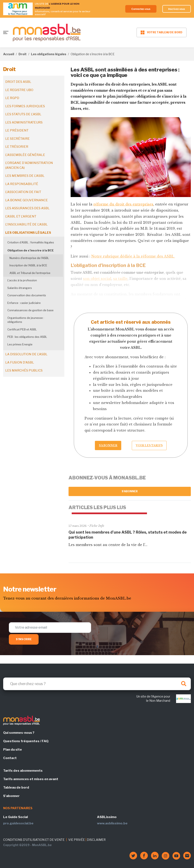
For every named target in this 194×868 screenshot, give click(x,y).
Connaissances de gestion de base (30, 310)
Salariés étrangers (20, 288)
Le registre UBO (19, 90)
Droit (23, 54)
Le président (17, 130)
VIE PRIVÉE (77, 840)
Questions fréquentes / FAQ (26, 741)
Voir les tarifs (149, 445)
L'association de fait (23, 192)
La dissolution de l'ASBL (26, 354)
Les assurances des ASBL (27, 208)
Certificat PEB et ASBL (22, 329)
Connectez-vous (138, 9)
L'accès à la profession (22, 280)
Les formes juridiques (25, 106)
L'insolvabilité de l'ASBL (26, 224)
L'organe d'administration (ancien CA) (29, 165)
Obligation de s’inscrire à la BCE (31, 250)
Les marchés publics (24, 370)
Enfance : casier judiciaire (24, 303)
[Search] (97, 684)
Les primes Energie (20, 344)
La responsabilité (22, 184)
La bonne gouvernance (27, 200)
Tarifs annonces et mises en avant (31, 779)
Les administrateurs (24, 122)
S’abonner (108, 445)
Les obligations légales (49, 54)
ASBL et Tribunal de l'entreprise (30, 273)
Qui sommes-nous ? (19, 733)
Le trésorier (17, 147)
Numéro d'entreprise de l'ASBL (29, 258)
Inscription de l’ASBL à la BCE (28, 265)
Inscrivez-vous (176, 9)
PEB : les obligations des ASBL (27, 337)
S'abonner (130, 491)
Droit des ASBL (18, 82)
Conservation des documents (27, 295)
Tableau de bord (16, 788)
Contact (10, 758)
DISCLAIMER (96, 840)
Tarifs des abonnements (23, 771)
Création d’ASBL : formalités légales (31, 242)
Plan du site (13, 750)
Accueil (9, 54)
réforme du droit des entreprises (123, 204)
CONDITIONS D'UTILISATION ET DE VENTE (34, 840)
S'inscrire (24, 639)
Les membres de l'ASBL (25, 176)
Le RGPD (12, 98)
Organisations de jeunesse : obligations (26, 320)
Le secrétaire (18, 139)
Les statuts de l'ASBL (23, 114)
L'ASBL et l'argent (21, 216)
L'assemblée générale (25, 155)
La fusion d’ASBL (20, 362)
